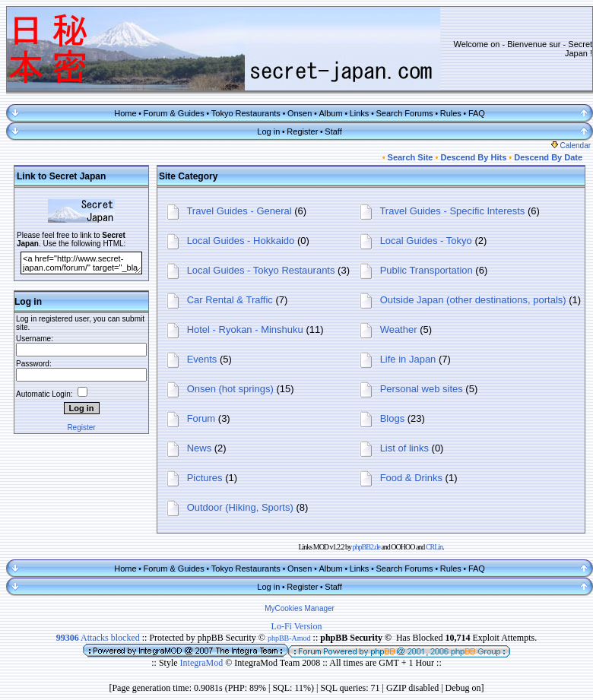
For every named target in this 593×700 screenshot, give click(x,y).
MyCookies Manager (300, 608)
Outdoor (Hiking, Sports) (240, 507)
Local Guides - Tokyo (426, 241)
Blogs (393, 418)
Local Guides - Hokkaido (241, 241)
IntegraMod (203, 663)
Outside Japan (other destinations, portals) (473, 300)
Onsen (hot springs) (230, 389)
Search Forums (404, 113)
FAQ (477, 113)
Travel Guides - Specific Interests (452, 211)
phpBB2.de (366, 547)
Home (125, 113)
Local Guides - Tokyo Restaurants (261, 270)
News (200, 448)
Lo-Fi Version (297, 626)
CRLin (434, 547)
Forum (201, 418)
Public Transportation (427, 270)
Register (302, 131)
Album (330, 113)
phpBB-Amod (289, 638)
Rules (451, 113)
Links (360, 113)
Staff (333, 131)
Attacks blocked (98, 638)
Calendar (571, 146)
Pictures (205, 478)
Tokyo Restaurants (246, 113)
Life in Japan (408, 359)
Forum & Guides (174, 113)
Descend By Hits (473, 157)
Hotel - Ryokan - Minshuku (245, 329)
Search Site (411, 157)
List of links (404, 448)
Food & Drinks (411, 478)
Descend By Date (548, 157)
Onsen (300, 113)
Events (202, 359)
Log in (268, 131)
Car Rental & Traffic (230, 300)
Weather (399, 329)
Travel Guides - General (239, 211)
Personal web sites (422, 389)
